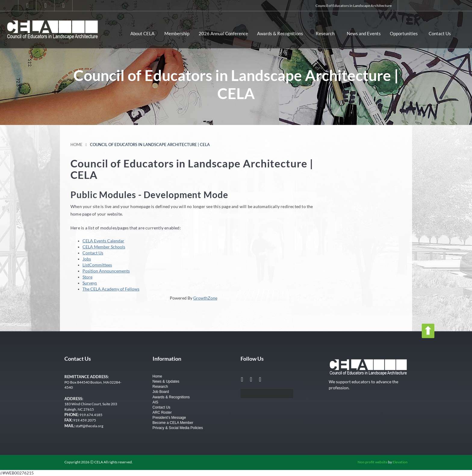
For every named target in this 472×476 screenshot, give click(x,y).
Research (325, 33)
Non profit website (373, 462)
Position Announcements (106, 271)
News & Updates (166, 381)
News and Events (364, 33)
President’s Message (169, 418)
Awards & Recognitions (280, 33)
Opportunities (404, 33)
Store (87, 277)
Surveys (90, 283)
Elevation (400, 462)
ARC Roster (162, 412)
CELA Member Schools (104, 247)
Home (76, 145)
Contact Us (440, 33)
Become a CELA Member (173, 423)
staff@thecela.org (89, 426)
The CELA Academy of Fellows (111, 289)
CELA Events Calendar (103, 241)
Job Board (161, 392)
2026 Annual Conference (223, 33)
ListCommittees (97, 265)
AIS (155, 402)
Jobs (87, 259)
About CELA (142, 33)
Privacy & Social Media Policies (178, 428)
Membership (177, 33)
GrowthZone (205, 298)
